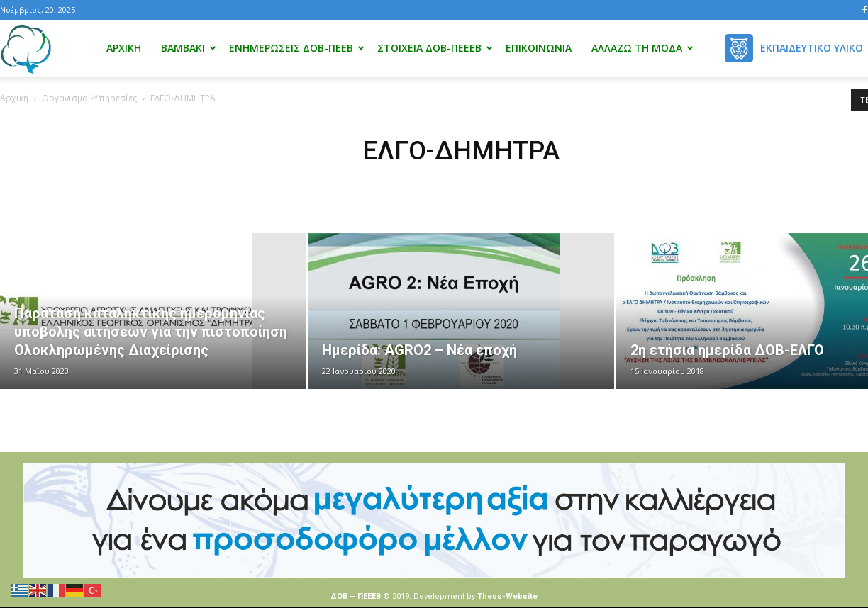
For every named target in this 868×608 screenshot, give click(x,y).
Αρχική (124, 48)
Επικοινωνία (539, 48)
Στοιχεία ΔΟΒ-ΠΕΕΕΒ (435, 48)
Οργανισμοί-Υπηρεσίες (89, 98)
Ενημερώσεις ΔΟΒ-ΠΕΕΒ (297, 48)
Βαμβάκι (189, 48)
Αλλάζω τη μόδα (642, 48)
